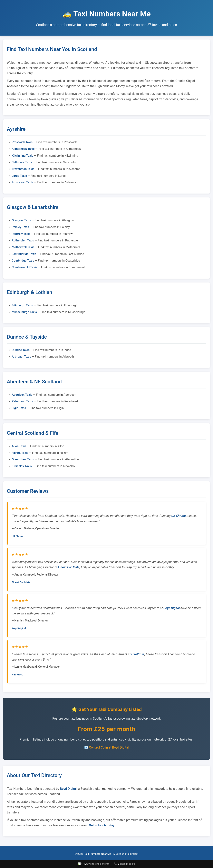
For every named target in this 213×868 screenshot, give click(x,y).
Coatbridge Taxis (23, 261)
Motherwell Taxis (23, 247)
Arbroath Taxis (21, 357)
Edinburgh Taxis (22, 305)
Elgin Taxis (19, 408)
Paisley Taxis (20, 227)
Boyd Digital (172, 608)
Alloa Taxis (19, 446)
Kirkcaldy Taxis (22, 466)
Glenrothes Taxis (23, 459)
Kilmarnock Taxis (23, 149)
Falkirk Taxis (20, 453)
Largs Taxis (19, 176)
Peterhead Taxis (22, 401)
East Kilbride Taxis (24, 254)
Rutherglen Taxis (23, 240)
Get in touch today (102, 825)
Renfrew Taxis (21, 234)
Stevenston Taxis (23, 169)
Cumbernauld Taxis (24, 267)
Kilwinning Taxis (23, 156)
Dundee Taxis (21, 350)
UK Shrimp (179, 516)
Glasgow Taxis (21, 220)
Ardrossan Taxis (22, 182)
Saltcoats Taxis (22, 162)
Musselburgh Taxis (24, 312)
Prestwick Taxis (22, 142)
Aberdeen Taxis (22, 395)
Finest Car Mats (69, 567)
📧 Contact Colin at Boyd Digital (106, 747)
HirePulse (138, 654)
